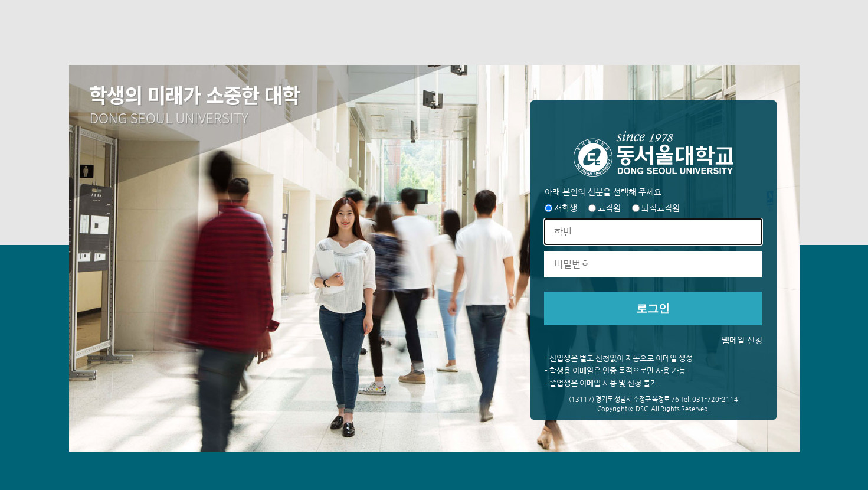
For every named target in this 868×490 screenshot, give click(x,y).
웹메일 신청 (742, 340)
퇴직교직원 (661, 208)
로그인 (653, 308)
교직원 (609, 208)
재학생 (566, 208)
